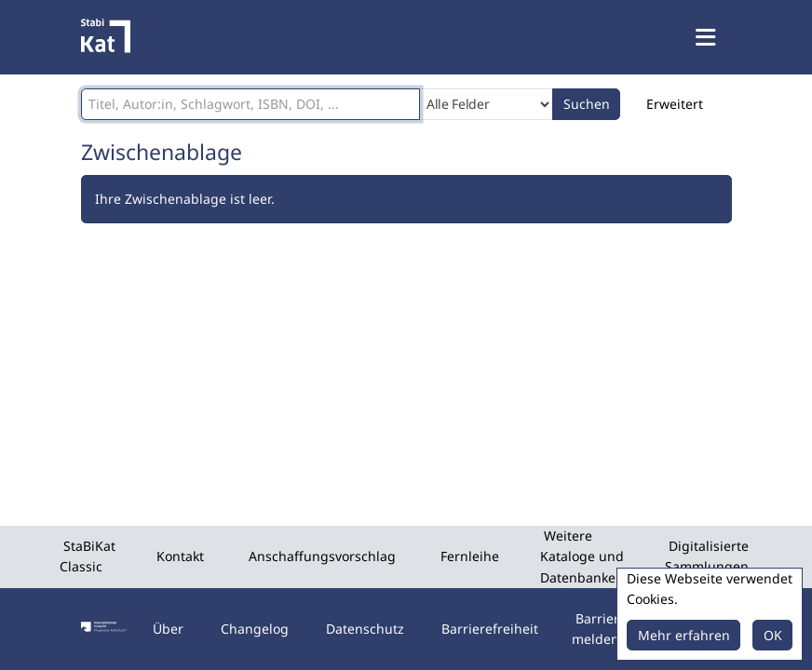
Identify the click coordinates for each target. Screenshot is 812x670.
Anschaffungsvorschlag (322, 556)
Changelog (255, 629)
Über (168, 629)
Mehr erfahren (684, 635)
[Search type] (487, 104)
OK (773, 635)
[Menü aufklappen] (708, 37)
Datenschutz (365, 629)
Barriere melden (599, 629)
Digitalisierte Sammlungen (707, 556)
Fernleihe (470, 556)
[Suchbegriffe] (250, 104)
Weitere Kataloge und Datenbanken (582, 556)
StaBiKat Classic (88, 556)
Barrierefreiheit (490, 629)
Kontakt (180, 556)
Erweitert (675, 104)
